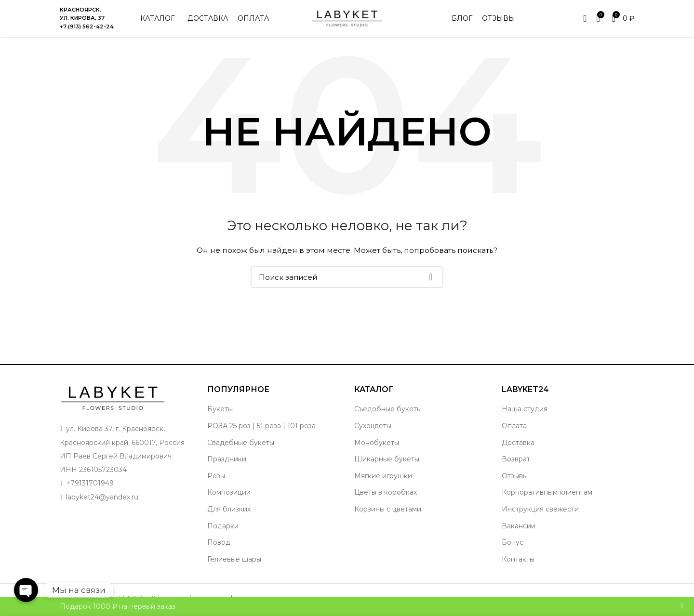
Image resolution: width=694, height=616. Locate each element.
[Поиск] (347, 279)
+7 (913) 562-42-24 (87, 27)
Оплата (514, 427)
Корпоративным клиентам (547, 494)
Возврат (516, 461)
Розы (216, 477)
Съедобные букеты (388, 411)
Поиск (430, 279)
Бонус (513, 544)
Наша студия (525, 411)
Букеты (220, 411)
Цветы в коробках (386, 494)
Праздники (227, 461)
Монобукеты (377, 444)
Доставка (518, 444)
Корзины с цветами (388, 511)
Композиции (229, 494)
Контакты (518, 561)
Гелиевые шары (234, 561)
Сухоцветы (373, 427)
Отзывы (515, 477)
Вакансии (519, 527)
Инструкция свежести (540, 511)
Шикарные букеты (387, 461)
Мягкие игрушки (383, 477)
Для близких (229, 511)
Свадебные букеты (241, 444)
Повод (219, 544)
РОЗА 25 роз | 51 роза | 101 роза (261, 427)
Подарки (223, 527)
